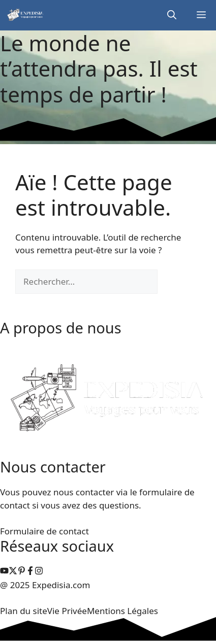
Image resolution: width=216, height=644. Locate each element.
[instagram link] (4, 572)
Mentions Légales (122, 611)
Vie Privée (67, 611)
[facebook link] (30, 572)
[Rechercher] (175, 282)
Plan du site (24, 611)
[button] (172, 15)
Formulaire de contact (44, 531)
